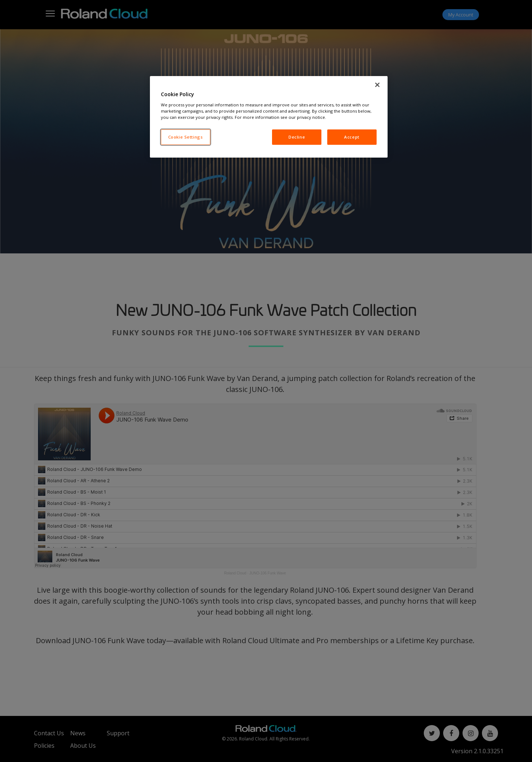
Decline (297, 137)
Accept (352, 137)
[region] (269, 117)
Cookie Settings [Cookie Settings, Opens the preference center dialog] (186, 137)
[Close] (377, 85)
